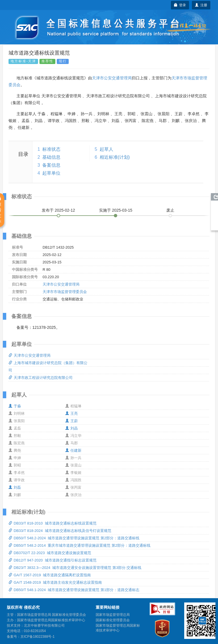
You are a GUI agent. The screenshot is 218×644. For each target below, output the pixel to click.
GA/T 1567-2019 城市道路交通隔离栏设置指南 (50, 575)
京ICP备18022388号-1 (37, 637)
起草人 (106, 149)
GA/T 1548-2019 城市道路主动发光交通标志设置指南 (55, 582)
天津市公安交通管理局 (112, 78)
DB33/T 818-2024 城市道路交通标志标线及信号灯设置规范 (60, 531)
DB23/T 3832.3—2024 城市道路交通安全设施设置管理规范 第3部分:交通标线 (75, 568)
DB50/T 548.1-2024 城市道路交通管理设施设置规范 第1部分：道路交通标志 (74, 590)
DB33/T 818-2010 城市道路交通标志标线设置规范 (53, 523)
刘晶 (72, 428)
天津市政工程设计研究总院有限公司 (41, 378)
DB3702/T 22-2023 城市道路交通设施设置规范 (50, 553)
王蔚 (72, 421)
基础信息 (51, 157)
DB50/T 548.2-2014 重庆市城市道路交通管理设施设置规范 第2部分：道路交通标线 (79, 545)
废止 (170, 210)
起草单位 (51, 173)
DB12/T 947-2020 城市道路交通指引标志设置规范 (53, 560)
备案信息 (51, 165)
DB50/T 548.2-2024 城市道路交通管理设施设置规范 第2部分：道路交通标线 (74, 538)
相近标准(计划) (115, 157)
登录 (180, 5)
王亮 (72, 413)
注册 (201, 5)
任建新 (73, 450)
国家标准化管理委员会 (113, 620)
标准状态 (51, 149)
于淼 (15, 406)
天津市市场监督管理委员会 (65, 292)
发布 (58, 210)
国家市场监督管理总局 (113, 615)
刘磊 (15, 487)
